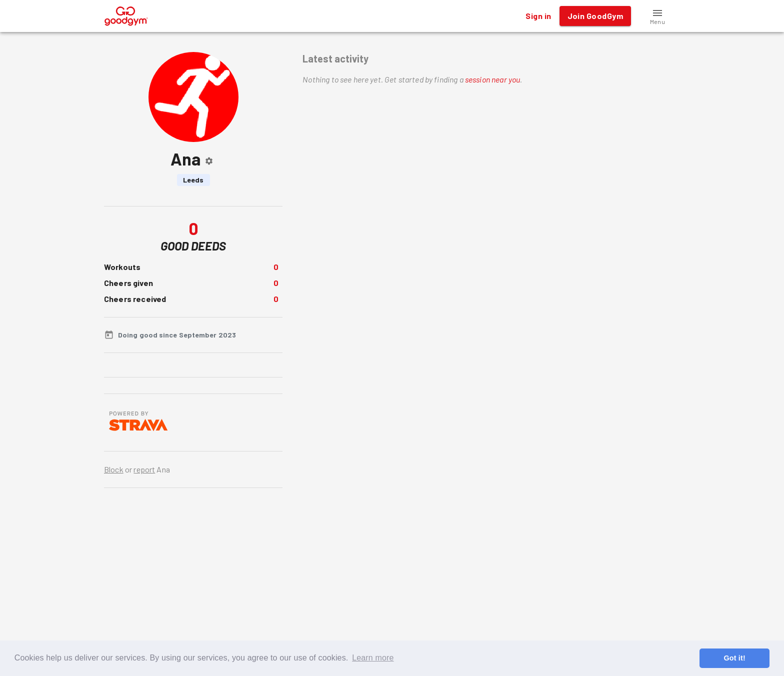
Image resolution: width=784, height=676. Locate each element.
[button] (657, 16)
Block (114, 469)
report (144, 469)
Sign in (538, 16)
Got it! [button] (734, 658)
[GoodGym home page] (126, 15)
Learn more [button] (373, 658)
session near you (492, 79)
